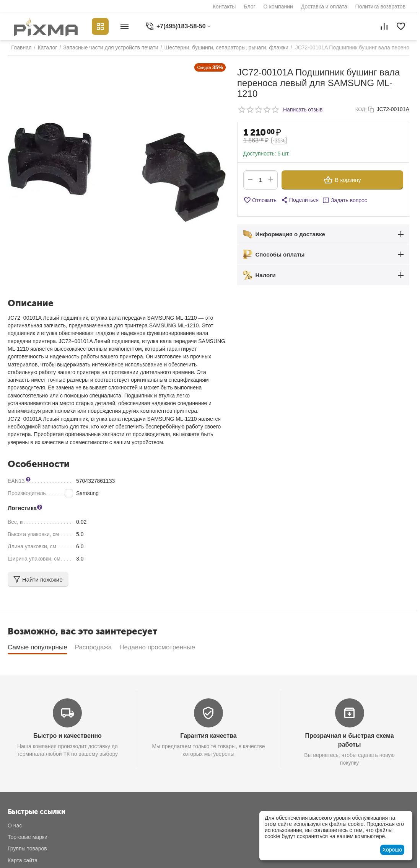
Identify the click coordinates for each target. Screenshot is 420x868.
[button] (300, 200)
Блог (249, 7)
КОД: (361, 109)
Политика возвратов (380, 7)
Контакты (224, 7)
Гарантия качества (208, 736)
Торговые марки (28, 837)
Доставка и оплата (324, 7)
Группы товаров (27, 848)
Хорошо (392, 850)
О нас (15, 825)
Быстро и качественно (68, 736)
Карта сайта (23, 860)
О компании (278, 7)
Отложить (260, 200)
